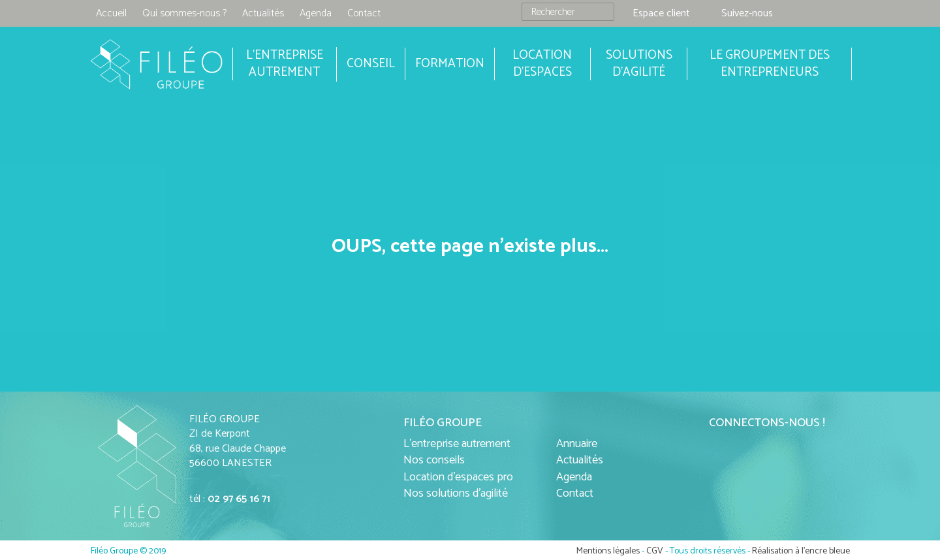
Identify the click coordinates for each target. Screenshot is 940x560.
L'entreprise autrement (457, 444)
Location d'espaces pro (458, 477)
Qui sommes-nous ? (184, 13)
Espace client (661, 13)
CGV (655, 551)
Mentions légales (608, 551)
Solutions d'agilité (639, 64)
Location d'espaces (542, 64)
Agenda (316, 13)
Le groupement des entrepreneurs (770, 64)
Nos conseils (434, 460)
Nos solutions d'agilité (456, 493)
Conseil (371, 64)
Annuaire (577, 444)
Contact (364, 13)
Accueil (111, 13)
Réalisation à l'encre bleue (801, 551)
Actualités (263, 13)
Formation (450, 64)
